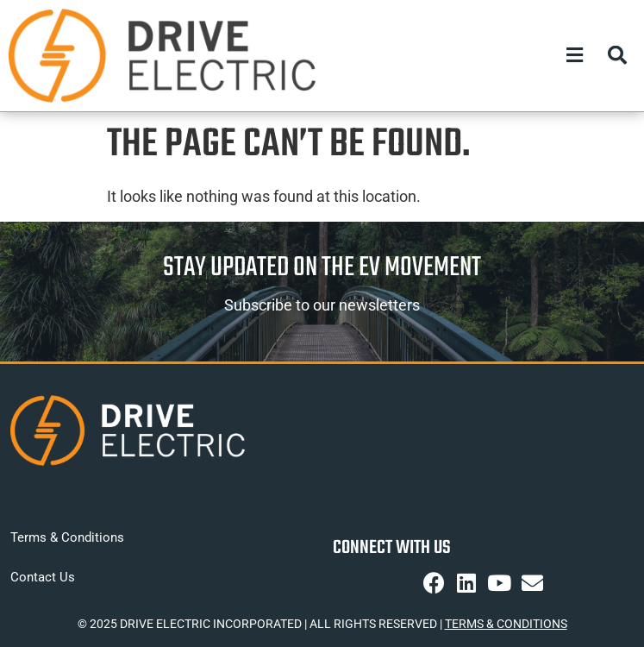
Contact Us (43, 577)
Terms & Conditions (67, 537)
